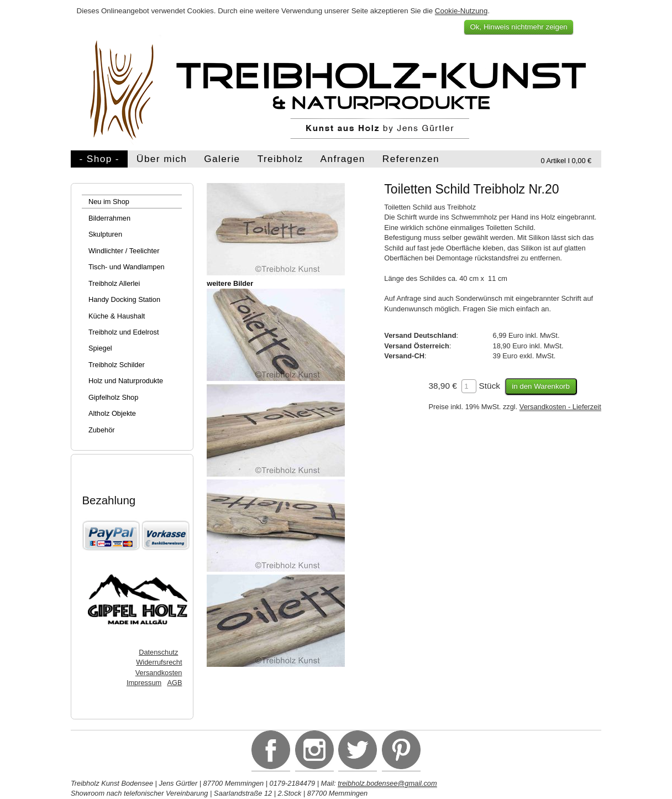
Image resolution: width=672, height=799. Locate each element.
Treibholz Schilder (117, 365)
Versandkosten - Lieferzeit (560, 407)
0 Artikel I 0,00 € (566, 161)
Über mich (162, 159)
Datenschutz (158, 652)
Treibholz (280, 159)
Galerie (222, 159)
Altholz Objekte (112, 413)
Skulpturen (105, 234)
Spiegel (100, 348)
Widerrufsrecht (159, 662)
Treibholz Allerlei (114, 283)
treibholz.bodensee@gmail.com (387, 783)
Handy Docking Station (124, 299)
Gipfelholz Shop (113, 397)
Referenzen (411, 159)
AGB (174, 683)
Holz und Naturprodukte (126, 381)
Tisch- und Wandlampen (127, 267)
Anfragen (343, 159)
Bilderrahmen (109, 218)
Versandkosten (159, 673)
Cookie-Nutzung (461, 11)
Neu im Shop (109, 202)
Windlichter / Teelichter (124, 251)
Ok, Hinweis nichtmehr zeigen (518, 27)
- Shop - (99, 159)
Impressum (144, 683)
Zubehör (102, 430)
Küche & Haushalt (117, 316)
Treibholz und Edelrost (124, 332)
